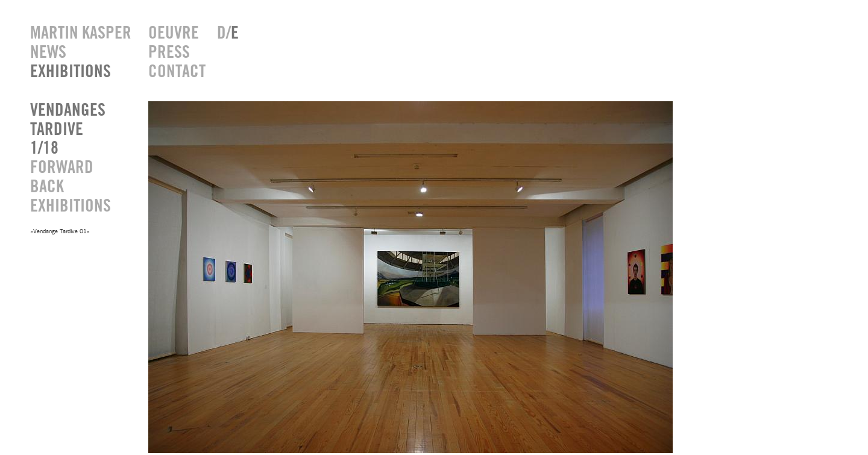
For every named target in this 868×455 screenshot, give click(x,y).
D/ (228, 33)
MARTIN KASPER (80, 33)
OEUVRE (174, 33)
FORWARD (62, 168)
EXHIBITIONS (71, 72)
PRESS (169, 53)
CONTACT (174, 72)
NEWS (48, 53)
